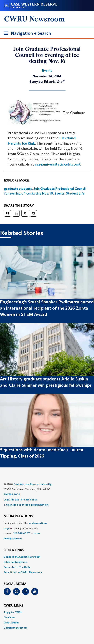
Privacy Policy (29, 500)
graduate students (18, 189)
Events (59, 193)
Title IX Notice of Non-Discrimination (26, 505)
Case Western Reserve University (32, 484)
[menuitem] (47, 557)
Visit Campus (11, 623)
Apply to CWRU (13, 612)
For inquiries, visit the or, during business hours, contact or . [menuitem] (25, 531)
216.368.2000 (12, 494)
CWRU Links (14, 606)
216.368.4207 (22, 533)
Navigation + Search (26, 34)
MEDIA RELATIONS (18, 516)
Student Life (75, 193)
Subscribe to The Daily (17, 567)
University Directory (16, 628)
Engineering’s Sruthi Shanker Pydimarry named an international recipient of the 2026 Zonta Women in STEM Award (47, 308)
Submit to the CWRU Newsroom (23, 572)
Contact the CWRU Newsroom (22, 557)
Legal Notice (11, 500)
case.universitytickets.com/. (58, 164)
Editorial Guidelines (15, 562)
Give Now (9, 617)
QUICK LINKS (14, 550)
